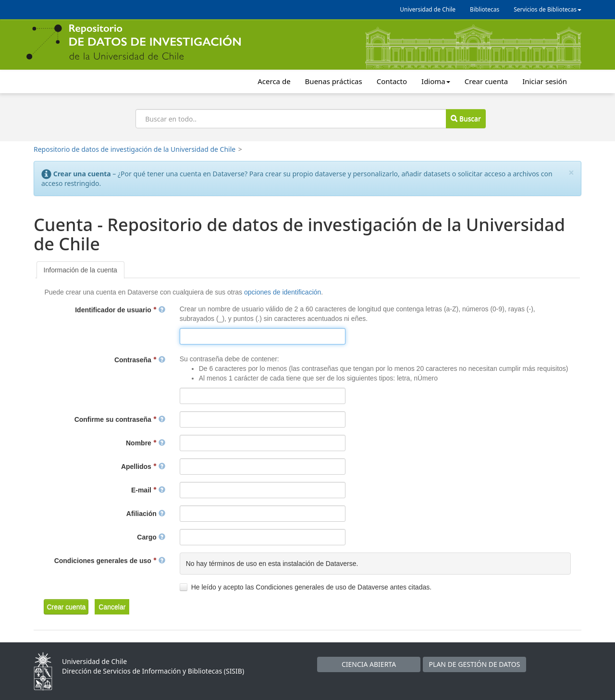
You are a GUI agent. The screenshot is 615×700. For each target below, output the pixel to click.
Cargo (151, 537)
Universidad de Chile (428, 9)
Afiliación (146, 514)
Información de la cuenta (80, 270)
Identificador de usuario (120, 310)
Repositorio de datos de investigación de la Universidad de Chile (135, 149)
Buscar (466, 118)
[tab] (80, 270)
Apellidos (143, 467)
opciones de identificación (283, 292)
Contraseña (140, 360)
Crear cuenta (486, 81)
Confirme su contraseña (120, 419)
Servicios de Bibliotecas (547, 9)
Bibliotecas (485, 9)
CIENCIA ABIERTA (369, 664)
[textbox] (263, 336)
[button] (66, 607)
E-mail (148, 490)
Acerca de (274, 81)
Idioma (436, 81)
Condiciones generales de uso (110, 561)
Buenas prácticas (334, 81)
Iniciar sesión (545, 81)
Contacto (392, 81)
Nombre (146, 443)
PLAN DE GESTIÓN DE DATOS (475, 664)
